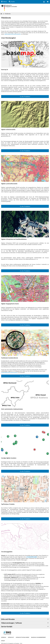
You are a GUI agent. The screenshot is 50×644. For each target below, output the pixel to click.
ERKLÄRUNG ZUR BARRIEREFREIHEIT (38, 637)
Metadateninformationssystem (13, 34)
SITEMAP (3, 641)
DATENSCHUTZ (11, 637)
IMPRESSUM (4, 637)
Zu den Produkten (25, 96)
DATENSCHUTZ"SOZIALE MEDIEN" (23, 637)
